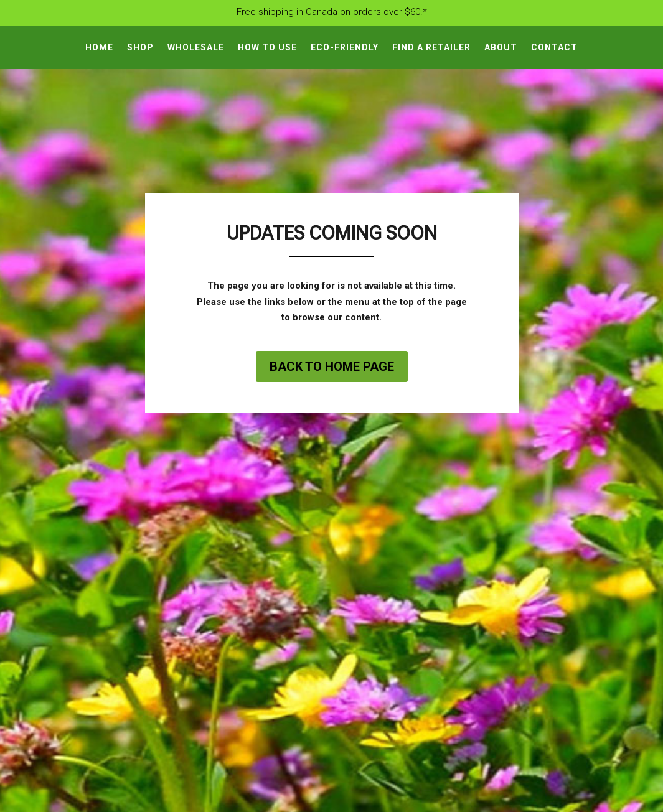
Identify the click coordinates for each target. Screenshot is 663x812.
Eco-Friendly (345, 48)
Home (99, 48)
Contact (554, 48)
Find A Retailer (431, 48)
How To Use (267, 48)
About (501, 48)
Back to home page (332, 366)
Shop (140, 48)
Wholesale (196, 48)
